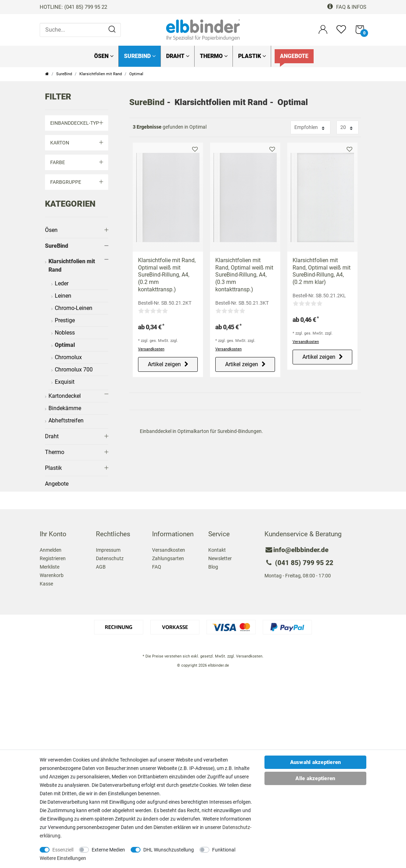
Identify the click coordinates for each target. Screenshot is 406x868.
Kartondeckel (65, 396)
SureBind (140, 56)
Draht (178, 56)
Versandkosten (151, 349)
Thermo (214, 56)
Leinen (63, 296)
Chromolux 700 (74, 370)
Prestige (65, 320)
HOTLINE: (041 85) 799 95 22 (73, 7)
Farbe (77, 162)
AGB (101, 567)
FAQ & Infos (347, 7)
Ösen (104, 56)
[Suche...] (80, 30)
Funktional (224, 850)
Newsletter (220, 558)
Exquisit (65, 382)
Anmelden (51, 550)
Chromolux (68, 357)
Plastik (252, 56)
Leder (62, 283)
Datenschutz (110, 558)
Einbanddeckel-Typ (77, 123)
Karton (77, 143)
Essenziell (63, 850)
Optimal (65, 345)
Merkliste (195, 149)
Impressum (108, 550)
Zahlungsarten (168, 558)
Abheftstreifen (66, 420)
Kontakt (217, 550)
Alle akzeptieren (315, 778)
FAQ (157, 567)
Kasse (46, 584)
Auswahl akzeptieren (316, 762)
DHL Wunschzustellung (169, 850)
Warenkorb (52, 575)
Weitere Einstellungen (63, 858)
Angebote (294, 56)
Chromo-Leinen (74, 308)
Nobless (65, 333)
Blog (213, 567)
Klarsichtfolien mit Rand (101, 74)
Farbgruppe (77, 182)
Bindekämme (65, 408)
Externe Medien (108, 850)
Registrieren (53, 558)
